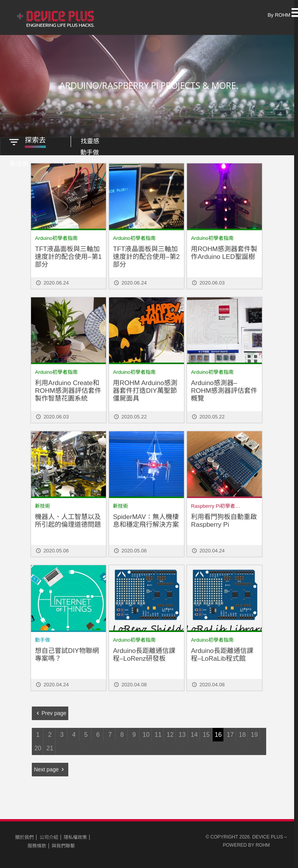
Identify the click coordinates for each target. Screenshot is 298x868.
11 (158, 733)
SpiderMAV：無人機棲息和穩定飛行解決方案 (146, 519)
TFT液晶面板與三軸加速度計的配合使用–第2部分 (146, 255)
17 (230, 733)
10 (146, 733)
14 (194, 733)
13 (182, 733)
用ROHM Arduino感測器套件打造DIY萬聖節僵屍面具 (145, 389)
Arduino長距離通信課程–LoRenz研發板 (144, 653)
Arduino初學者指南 (56, 237)
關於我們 (24, 836)
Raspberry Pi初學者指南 (218, 504)
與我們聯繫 (63, 844)
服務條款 (37, 844)
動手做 (42, 638)
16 (218, 733)
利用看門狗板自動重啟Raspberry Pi (224, 519)
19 (255, 733)
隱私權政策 (75, 836)
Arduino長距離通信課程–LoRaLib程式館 (222, 653)
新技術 (42, 504)
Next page (50, 768)
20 (38, 747)
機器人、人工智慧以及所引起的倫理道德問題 (68, 519)
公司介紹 (49, 836)
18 (243, 733)
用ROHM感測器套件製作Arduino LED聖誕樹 (224, 251)
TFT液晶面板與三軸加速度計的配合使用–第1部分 (68, 255)
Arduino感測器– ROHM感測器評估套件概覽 (224, 389)
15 (206, 733)
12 (170, 733)
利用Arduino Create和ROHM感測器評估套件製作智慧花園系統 (68, 389)
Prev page (50, 712)
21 (50, 747)
